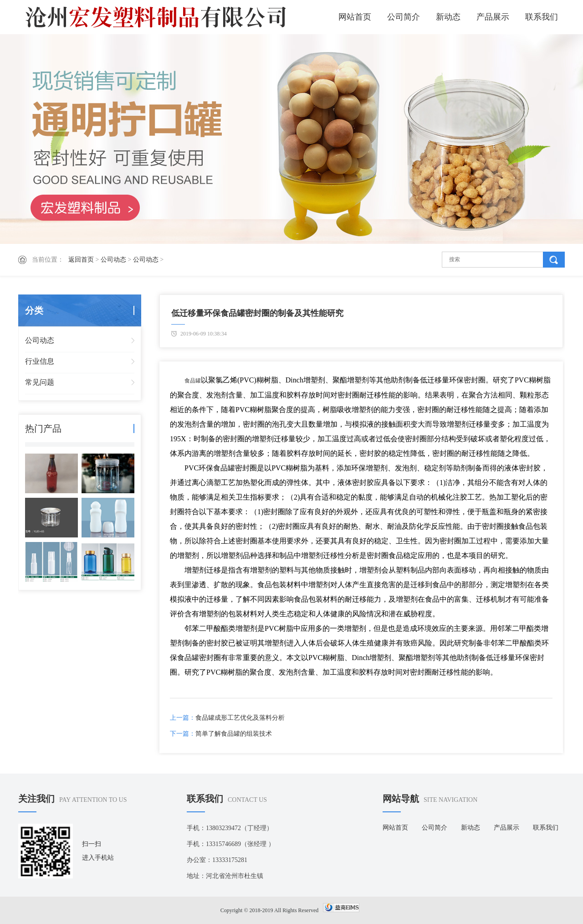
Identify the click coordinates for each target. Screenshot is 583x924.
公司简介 (404, 17)
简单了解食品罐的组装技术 (234, 734)
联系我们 (542, 17)
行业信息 (40, 361)
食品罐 (193, 381)
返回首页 (81, 260)
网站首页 (355, 17)
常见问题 (40, 382)
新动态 (448, 17)
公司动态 (113, 260)
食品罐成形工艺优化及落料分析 (240, 718)
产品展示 (493, 17)
